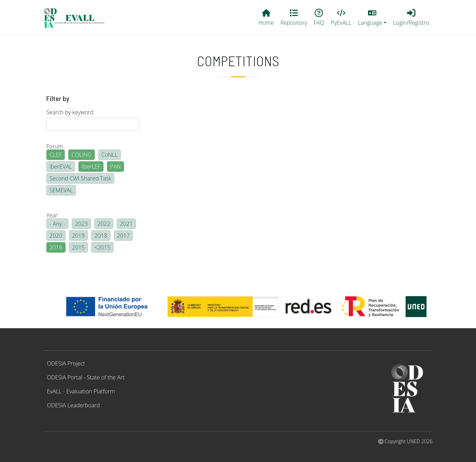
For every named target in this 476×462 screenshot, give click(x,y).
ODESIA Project (66, 363)
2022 (104, 224)
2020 (56, 236)
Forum (55, 146)
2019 (79, 236)
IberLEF (91, 167)
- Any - (57, 224)
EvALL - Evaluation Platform (81, 391)
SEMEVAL (61, 190)
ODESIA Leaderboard (74, 405)
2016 (56, 247)
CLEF (56, 155)
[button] (372, 18)
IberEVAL (61, 167)
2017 (124, 236)
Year (52, 215)
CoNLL (110, 155)
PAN (116, 167)
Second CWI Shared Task (80, 178)
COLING (82, 155)
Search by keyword (70, 112)
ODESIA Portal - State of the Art (86, 377)
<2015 (102, 247)
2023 (81, 224)
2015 (79, 247)
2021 (126, 224)
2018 (101, 236)
